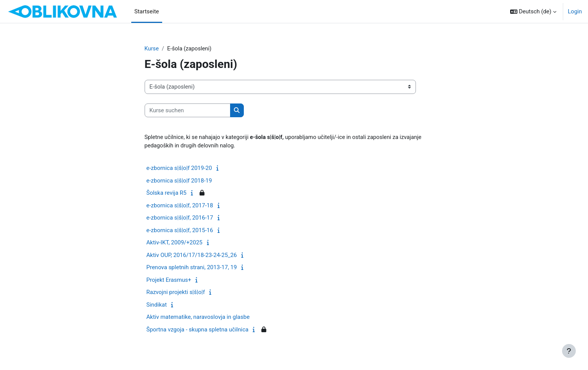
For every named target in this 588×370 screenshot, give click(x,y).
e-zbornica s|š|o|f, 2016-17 (180, 218)
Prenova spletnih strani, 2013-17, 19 (192, 268)
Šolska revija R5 (167, 194)
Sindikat (157, 305)
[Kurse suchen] (188, 111)
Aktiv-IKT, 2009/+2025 (175, 243)
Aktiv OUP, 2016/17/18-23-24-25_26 (192, 255)
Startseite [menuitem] (147, 11)
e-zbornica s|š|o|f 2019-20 (179, 169)
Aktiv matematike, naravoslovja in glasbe (198, 318)
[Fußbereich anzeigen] (569, 351)
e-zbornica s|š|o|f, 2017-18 (180, 206)
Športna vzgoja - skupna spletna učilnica (198, 330)
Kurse (152, 48)
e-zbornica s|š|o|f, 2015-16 (180, 231)
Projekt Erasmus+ (169, 280)
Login (575, 11)
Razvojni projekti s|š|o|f (176, 293)
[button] (533, 11)
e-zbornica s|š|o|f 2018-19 (179, 181)
